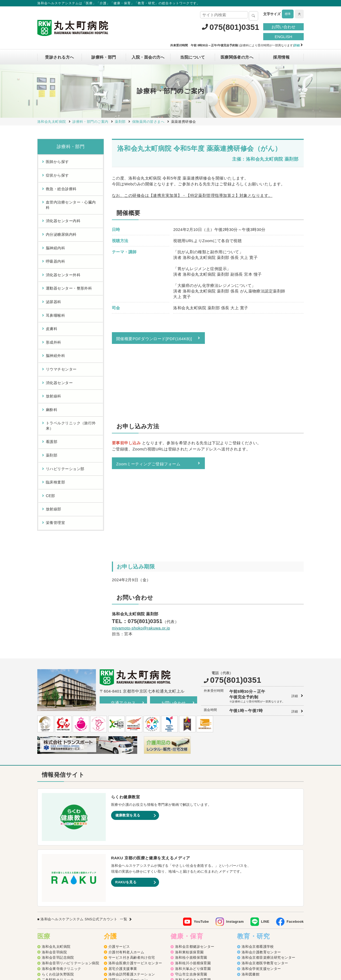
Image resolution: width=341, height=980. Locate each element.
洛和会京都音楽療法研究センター (269, 840)
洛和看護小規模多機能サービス (133, 890)
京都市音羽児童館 (189, 879)
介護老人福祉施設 (123, 907)
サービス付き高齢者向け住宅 (132, 840)
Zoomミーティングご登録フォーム (148, 400)
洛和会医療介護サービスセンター (135, 846)
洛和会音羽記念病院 (58, 840)
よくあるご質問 (220, 942)
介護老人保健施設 (123, 901)
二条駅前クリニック (58, 862)
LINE (265, 804)
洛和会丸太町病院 (56, 829)
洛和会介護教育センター (261, 835)
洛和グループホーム (125, 879)
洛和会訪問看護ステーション (132, 857)
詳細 (295, 579)
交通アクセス (123, 586)
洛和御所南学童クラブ (193, 901)
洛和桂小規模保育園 (191, 840)
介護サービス (119, 829)
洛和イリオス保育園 (191, 929)
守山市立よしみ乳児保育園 (196, 868)
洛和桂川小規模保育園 (193, 846)
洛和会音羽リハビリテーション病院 (70, 846)
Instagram (235, 804)
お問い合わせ (283, 27)
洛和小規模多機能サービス (130, 885)
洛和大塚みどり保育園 (193, 851)
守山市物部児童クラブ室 (195, 907)
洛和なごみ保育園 (189, 874)
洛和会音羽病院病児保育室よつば (202, 923)
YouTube (201, 804)
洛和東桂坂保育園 (189, 835)
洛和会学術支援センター (261, 851)
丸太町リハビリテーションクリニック (72, 868)
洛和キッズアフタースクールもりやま (206, 912)
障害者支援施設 (121, 912)
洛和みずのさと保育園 (193, 862)
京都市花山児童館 (189, 890)
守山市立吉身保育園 (191, 857)
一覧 (123, 802)
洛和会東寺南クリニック (62, 851)
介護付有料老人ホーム (126, 835)
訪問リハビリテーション (128, 862)
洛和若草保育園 (188, 918)
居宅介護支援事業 (123, 851)
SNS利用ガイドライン (184, 942)
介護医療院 (117, 896)
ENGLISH (283, 37)
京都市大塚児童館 (189, 885)
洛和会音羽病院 (54, 835)
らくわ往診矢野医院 (58, 857)
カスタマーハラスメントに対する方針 (270, 942)
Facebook (295, 804)
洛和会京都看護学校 (258, 829)
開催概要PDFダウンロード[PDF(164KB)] (154, 339)
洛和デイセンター (123, 874)
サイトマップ (108, 942)
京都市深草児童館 (189, 896)
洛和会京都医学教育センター (265, 846)
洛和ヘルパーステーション (130, 868)
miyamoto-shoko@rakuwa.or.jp (141, 488)
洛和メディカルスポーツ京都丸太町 (70, 874)
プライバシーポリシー (142, 942)
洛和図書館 (251, 857)
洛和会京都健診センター (195, 829)
